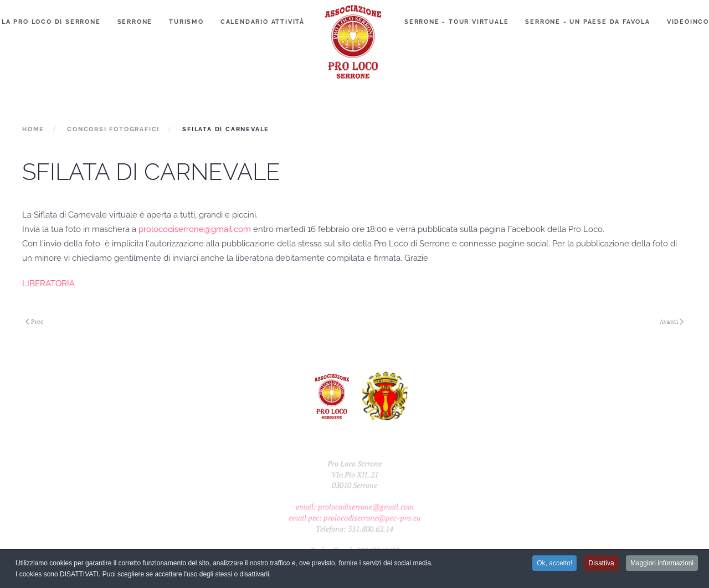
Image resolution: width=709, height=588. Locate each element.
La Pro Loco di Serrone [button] (51, 22)
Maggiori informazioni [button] (662, 564)
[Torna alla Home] (354, 42)
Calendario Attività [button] (263, 22)
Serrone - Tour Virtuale (456, 22)
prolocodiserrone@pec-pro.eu (372, 525)
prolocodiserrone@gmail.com (195, 229)
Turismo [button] (186, 22)
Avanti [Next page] (672, 322)
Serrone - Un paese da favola (587, 22)
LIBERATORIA (48, 283)
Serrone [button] (135, 22)
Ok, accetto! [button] (554, 564)
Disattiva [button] (602, 564)
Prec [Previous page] (34, 322)
